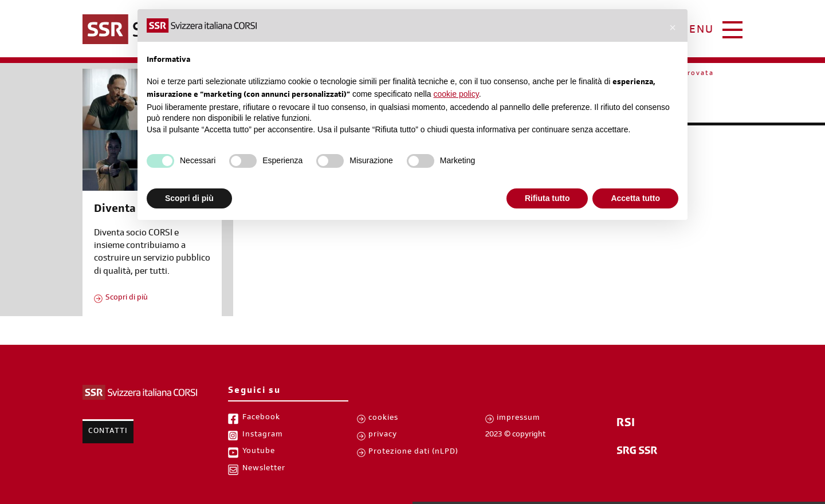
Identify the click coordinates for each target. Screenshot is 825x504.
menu (697, 31)
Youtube (259, 452)
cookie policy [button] (456, 94)
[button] (673, 27)
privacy (383, 435)
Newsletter (264, 469)
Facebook (261, 418)
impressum (518, 419)
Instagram (263, 435)
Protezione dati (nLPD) (413, 452)
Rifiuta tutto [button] (547, 198)
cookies (383, 419)
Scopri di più (127, 298)
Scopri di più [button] (189, 198)
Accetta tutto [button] (635, 198)
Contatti (108, 432)
